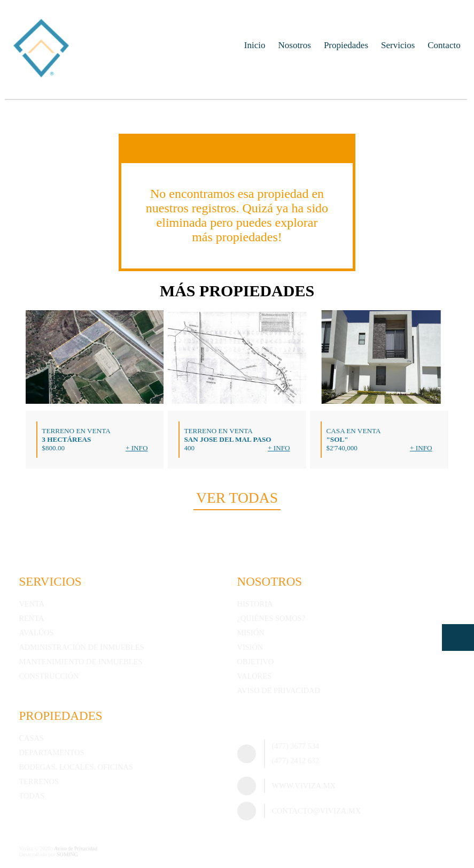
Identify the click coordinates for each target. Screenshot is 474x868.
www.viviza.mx (304, 786)
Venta (32, 604)
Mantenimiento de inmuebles (80, 662)
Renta (31, 618)
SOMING (67, 854)
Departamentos (51, 752)
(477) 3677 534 (296, 746)
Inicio (255, 45)
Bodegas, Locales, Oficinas (76, 767)
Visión (250, 647)
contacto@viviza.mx (317, 811)
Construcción (49, 676)
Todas (32, 796)
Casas (31, 738)
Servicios (398, 45)
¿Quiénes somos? (271, 618)
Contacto (444, 45)
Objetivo (256, 662)
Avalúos (36, 633)
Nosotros (295, 45)
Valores (255, 676)
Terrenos (38, 781)
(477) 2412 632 (296, 761)
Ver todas (237, 498)
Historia (255, 604)
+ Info (137, 448)
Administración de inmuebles (81, 647)
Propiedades (346, 45)
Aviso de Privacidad (279, 690)
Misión (251, 633)
